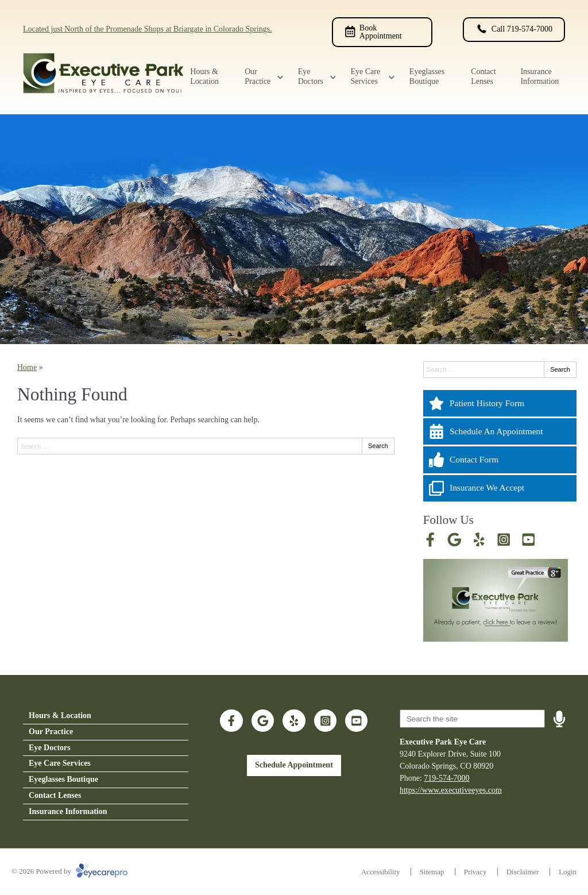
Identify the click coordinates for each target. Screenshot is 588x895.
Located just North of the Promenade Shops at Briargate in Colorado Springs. (148, 29)
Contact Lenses (483, 76)
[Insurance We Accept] (500, 488)
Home (27, 367)
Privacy (475, 872)
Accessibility (381, 872)
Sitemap (432, 872)
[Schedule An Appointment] (500, 431)
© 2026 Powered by (69, 871)
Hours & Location (204, 76)
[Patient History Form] (500, 403)
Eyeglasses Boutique (427, 76)
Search (378, 446)
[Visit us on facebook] (430, 540)
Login (568, 872)
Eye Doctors (311, 76)
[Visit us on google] (454, 540)
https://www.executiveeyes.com (451, 790)
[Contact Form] (500, 460)
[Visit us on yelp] (479, 540)
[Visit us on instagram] (504, 540)
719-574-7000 (446, 778)
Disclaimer (523, 872)
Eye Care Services (365, 76)
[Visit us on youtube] (529, 540)
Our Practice (258, 76)
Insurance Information (539, 76)
